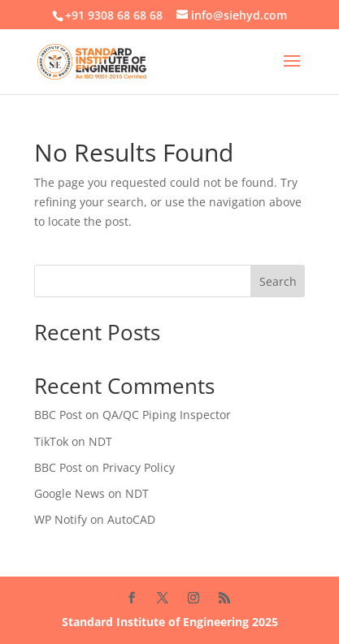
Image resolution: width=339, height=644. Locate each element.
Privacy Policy (139, 467)
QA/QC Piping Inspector (167, 415)
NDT (100, 441)
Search (278, 281)
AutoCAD (131, 519)
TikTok (51, 441)
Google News (70, 493)
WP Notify (61, 519)
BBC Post (58, 415)
